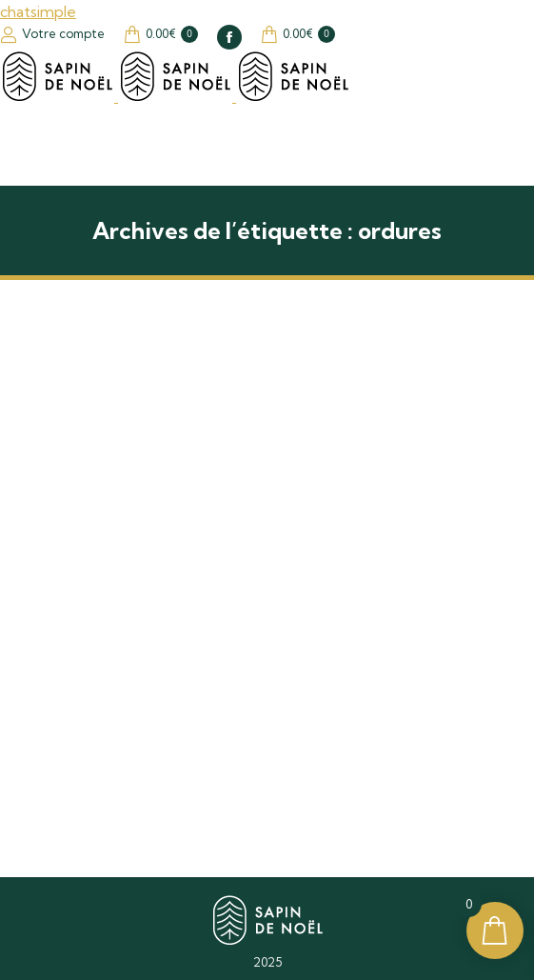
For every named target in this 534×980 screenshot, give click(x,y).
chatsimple (38, 11)
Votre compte (52, 34)
